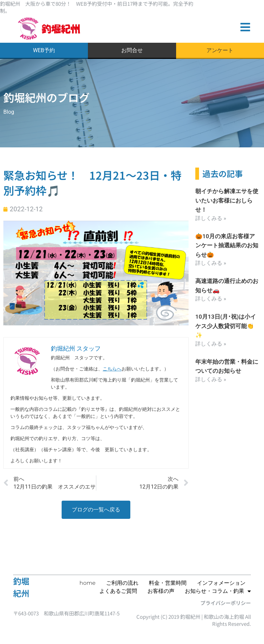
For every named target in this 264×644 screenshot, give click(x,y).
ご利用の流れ (122, 583)
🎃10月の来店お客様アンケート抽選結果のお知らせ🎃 (227, 246)
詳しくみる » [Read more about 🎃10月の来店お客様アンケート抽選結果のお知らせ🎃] (211, 264)
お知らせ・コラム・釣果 (218, 591)
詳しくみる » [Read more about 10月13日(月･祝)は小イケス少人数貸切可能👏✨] (211, 343)
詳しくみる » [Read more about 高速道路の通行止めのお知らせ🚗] (211, 299)
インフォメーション (221, 583)
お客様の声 (161, 591)
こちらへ (112, 371)
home (88, 583)
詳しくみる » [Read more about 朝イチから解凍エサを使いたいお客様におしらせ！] (211, 219)
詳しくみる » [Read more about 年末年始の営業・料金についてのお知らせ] (211, 379)
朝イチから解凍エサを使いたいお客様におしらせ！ (226, 202)
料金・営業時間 (168, 583)
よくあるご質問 (118, 591)
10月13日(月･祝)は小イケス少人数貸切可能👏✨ (227, 326)
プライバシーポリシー (226, 603)
